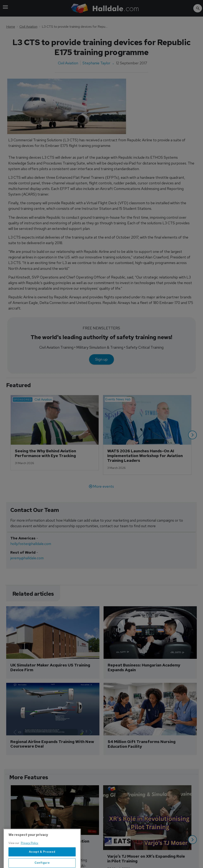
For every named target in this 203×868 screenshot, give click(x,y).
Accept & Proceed (42, 863)
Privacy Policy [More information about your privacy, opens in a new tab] (30, 854)
